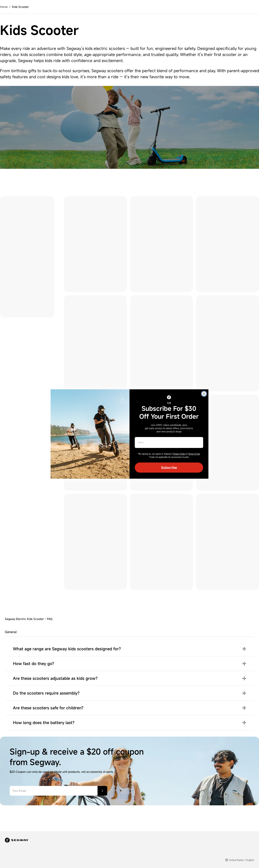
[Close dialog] (204, 394)
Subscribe (169, 468)
